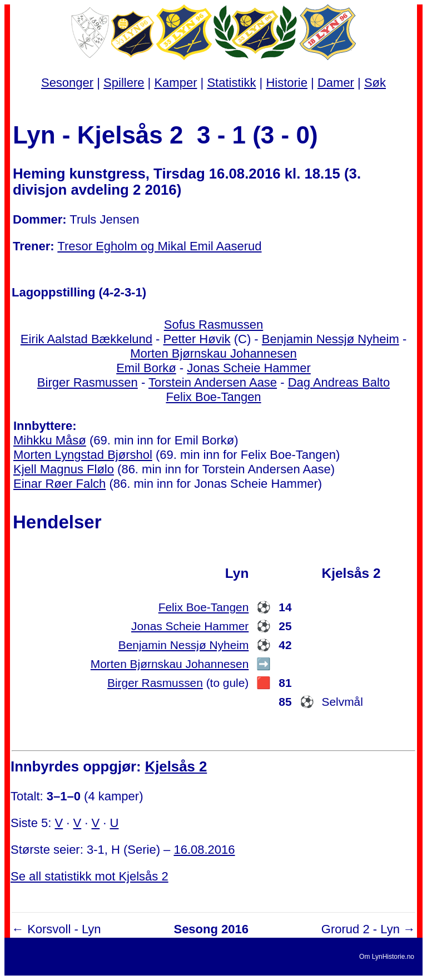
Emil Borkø (146, 368)
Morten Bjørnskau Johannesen (213, 353)
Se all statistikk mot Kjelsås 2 (90, 876)
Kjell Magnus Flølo (64, 469)
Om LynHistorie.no (387, 957)
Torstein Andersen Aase (213, 382)
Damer (336, 83)
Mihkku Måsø (50, 440)
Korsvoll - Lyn (64, 929)
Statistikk (231, 83)
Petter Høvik (197, 339)
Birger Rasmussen (88, 382)
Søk (375, 83)
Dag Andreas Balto (339, 382)
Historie (287, 83)
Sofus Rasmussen (214, 325)
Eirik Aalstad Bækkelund (86, 339)
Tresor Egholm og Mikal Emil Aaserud (159, 246)
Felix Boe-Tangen (213, 397)
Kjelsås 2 (176, 766)
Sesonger (67, 83)
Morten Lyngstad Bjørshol (83, 455)
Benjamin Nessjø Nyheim (331, 339)
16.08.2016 (204, 850)
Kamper (175, 83)
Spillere (124, 83)
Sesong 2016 (211, 929)
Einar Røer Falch (59, 484)
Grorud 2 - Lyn (361, 929)
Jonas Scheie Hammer (249, 368)
